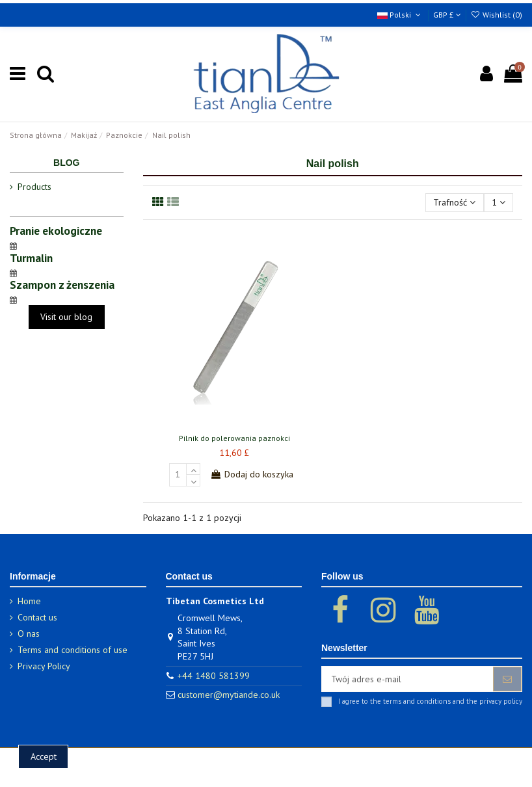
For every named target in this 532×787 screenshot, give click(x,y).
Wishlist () (497, 15)
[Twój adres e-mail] (407, 679)
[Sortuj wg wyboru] (454, 203)
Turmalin (31, 258)
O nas (29, 634)
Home (29, 601)
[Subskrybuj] (507, 679)
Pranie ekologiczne (56, 231)
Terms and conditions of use (73, 650)
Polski (400, 15)
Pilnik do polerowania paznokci (234, 438)
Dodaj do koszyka (252, 474)
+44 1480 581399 (214, 676)
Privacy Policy (44, 666)
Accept (44, 756)
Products (34, 187)
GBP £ (447, 15)
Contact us (37, 617)
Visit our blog (66, 317)
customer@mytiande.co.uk (229, 695)
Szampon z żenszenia (62, 285)
